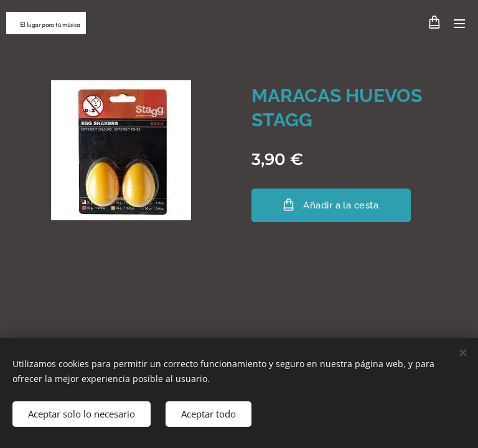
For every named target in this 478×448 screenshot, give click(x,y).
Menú (459, 24)
